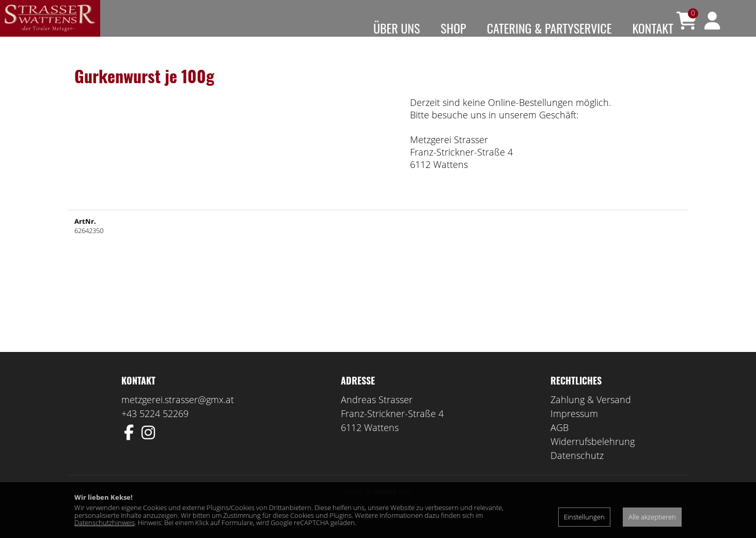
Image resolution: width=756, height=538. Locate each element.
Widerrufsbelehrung (593, 456)
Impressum (574, 428)
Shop (453, 28)
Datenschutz (577, 470)
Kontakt (653, 28)
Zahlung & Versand (591, 414)
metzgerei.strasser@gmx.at (178, 414)
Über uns (397, 28)
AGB (560, 442)
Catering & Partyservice (549, 28)
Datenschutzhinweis (105, 522)
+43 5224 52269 (155, 428)
